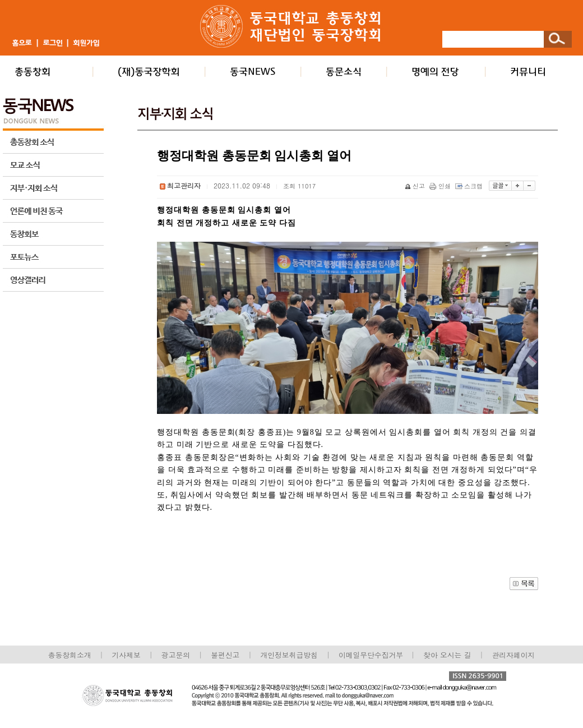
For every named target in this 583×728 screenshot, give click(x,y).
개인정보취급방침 (289, 655)
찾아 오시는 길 (447, 655)
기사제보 (126, 655)
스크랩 (470, 186)
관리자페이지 (514, 655)
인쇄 (441, 186)
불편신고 (225, 655)
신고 (416, 186)
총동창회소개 (70, 655)
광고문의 (176, 655)
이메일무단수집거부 (372, 655)
